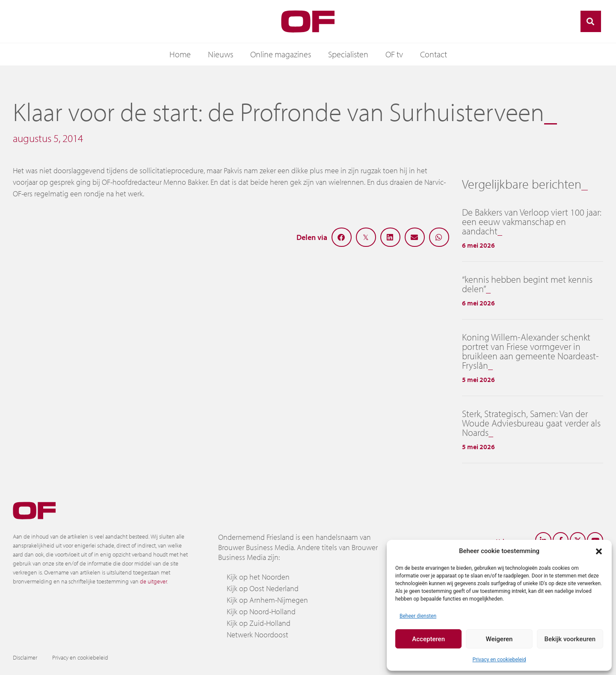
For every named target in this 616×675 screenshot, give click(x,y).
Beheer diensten (418, 616)
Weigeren (499, 639)
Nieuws (221, 54)
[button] (599, 551)
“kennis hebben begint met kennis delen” (527, 284)
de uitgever (153, 581)
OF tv (394, 54)
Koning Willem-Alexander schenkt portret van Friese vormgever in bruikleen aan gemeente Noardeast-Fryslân (530, 351)
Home (180, 54)
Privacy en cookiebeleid (499, 660)
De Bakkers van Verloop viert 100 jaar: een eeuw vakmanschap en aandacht (532, 222)
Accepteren (428, 639)
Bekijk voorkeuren (570, 639)
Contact (434, 54)
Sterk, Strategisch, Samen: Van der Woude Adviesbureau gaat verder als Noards (531, 423)
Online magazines (281, 54)
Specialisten (348, 54)
